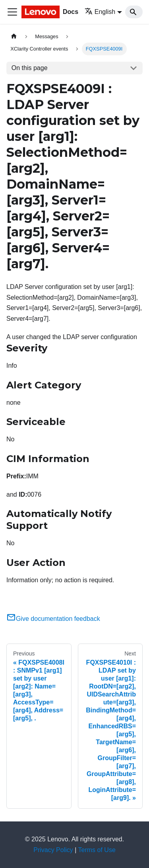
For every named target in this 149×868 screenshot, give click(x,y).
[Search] (134, 12)
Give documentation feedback (53, 619)
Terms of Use (97, 850)
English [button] (100, 12)
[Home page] (14, 36)
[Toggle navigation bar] (12, 12)
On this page (30, 68)
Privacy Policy (53, 850)
